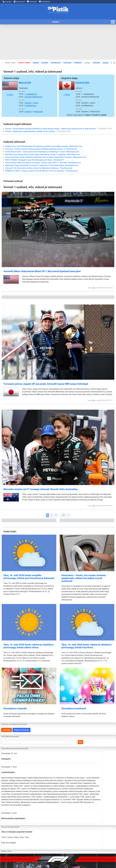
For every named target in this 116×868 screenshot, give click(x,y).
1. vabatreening (31, 94)
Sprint (36, 103)
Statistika (96, 63)
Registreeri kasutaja (21, 730)
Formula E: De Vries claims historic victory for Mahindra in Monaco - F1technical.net (39, 168)
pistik (94, 288)
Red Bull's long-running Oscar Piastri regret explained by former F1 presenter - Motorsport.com (42, 154)
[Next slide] (114, 63)
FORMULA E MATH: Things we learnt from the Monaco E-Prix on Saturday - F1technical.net (41, 171)
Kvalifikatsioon (31, 106)
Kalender (45, 63)
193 (63, 515)
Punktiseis (78, 63)
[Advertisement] (58, 42)
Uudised (36, 63)
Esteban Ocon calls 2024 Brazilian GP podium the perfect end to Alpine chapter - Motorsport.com (44, 146)
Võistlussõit (38, 112)
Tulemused (67, 63)
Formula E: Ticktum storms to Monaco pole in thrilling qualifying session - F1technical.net (41, 149)
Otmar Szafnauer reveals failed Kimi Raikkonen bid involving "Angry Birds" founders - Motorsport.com (45, 157)
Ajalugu (106, 63)
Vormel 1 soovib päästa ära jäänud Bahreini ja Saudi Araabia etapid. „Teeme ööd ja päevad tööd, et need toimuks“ (58, 129)
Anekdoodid (32, 2)
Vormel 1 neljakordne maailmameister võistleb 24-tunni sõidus (38, 131)
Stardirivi (28, 103)
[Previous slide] (2, 63)
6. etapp (10, 89)
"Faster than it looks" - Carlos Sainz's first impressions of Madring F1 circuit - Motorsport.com (42, 152)
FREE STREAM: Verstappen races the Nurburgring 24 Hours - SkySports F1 (35, 160)
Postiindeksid (44, 2)
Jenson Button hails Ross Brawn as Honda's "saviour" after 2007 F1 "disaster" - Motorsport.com (43, 163)
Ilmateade (7, 2)
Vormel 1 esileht (24, 63)
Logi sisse (7, 730)
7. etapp (67, 89)
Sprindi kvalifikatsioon (33, 97)
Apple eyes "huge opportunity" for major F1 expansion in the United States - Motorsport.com (42, 165)
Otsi (80, 742)
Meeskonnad (56, 63)
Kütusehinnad (19, 2)
